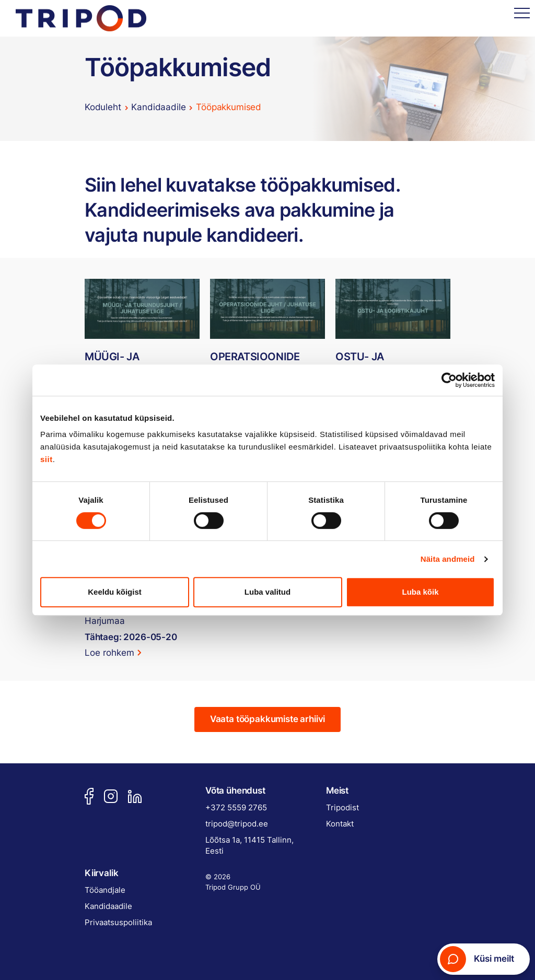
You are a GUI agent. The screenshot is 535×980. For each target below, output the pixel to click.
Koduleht (103, 107)
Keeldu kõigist (115, 592)
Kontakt (340, 824)
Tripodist (342, 807)
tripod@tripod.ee (237, 824)
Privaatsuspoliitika (118, 922)
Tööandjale (105, 890)
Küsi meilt (477, 959)
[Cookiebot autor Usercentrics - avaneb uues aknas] (449, 380)
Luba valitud (267, 592)
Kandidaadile (158, 107)
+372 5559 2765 (236, 807)
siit (46, 459)
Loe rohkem (109, 653)
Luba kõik (420, 592)
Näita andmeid (448, 559)
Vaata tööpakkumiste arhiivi (267, 719)
